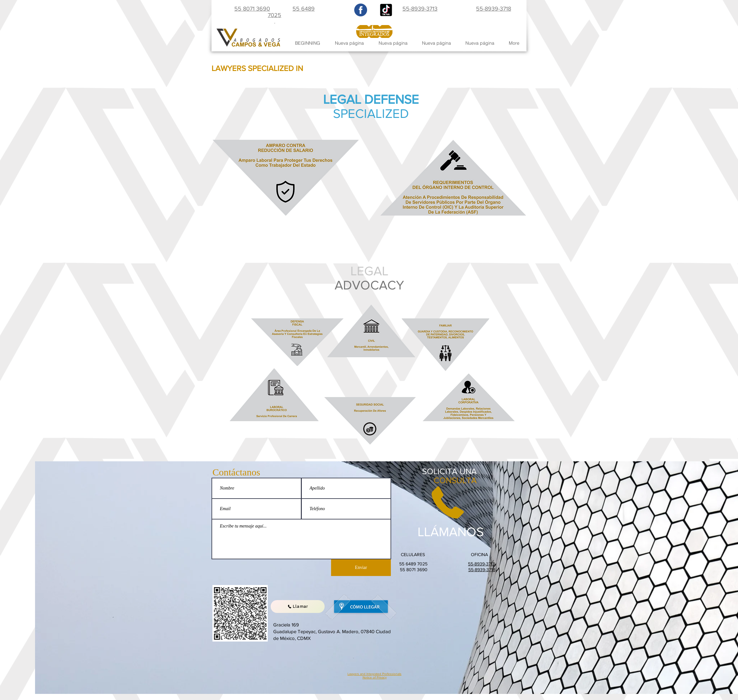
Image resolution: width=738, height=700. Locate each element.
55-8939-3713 (420, 9)
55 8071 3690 (252, 9)
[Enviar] (361, 568)
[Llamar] (298, 607)
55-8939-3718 (494, 9)
